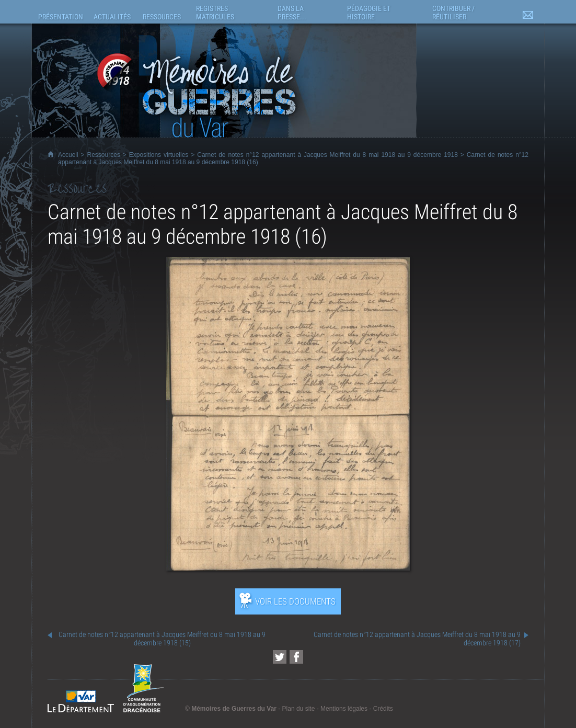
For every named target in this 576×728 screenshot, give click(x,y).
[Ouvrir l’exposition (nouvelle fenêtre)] (288, 568)
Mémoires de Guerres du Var (234, 709)
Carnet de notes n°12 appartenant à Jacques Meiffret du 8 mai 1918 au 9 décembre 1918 (327, 155)
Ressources (104, 155)
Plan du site (299, 709)
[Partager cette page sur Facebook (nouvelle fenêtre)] (296, 657)
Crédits (383, 709)
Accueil (68, 155)
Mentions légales (344, 709)
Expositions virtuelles (159, 155)
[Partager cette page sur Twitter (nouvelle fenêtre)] (280, 657)
